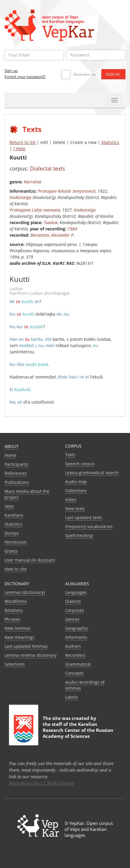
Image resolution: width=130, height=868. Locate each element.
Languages (76, 592)
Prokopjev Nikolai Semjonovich (67, 191)
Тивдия (51, 222)
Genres (72, 619)
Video (71, 500)
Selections (15, 664)
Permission (16, 542)
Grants (11, 551)
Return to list (23, 142)
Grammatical (78, 664)
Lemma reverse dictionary (30, 655)
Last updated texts (84, 517)
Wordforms (16, 601)
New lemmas (17, 628)
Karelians (14, 515)
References (16, 473)
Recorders (75, 655)
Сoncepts (74, 673)
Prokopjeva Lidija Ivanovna (35, 210)
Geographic (77, 628)
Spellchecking (79, 535)
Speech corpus (80, 464)
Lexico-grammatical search (92, 473)
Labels (72, 697)
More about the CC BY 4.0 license (41, 783)
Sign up (11, 71)
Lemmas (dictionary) (25, 592)
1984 (72, 229)
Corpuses (75, 610)
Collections (76, 491)
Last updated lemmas (26, 646)
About (12, 446)
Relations (14, 610)
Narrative (33, 182)
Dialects (73, 601)
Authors (73, 646)
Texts (70, 455)
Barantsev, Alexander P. (53, 235)
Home (10, 455)
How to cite (16, 569)
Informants (76, 637)
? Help (19, 149)
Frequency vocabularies (89, 526)
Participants (16, 464)
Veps (9, 506)
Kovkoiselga (20, 197)
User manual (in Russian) (30, 560)
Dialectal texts (48, 168)
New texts (75, 509)
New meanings (19, 637)
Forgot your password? (25, 77)
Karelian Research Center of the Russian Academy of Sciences (78, 730)
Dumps (12, 533)
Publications (17, 482)
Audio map (76, 482)
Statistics (110, 142)
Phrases (12, 619)
